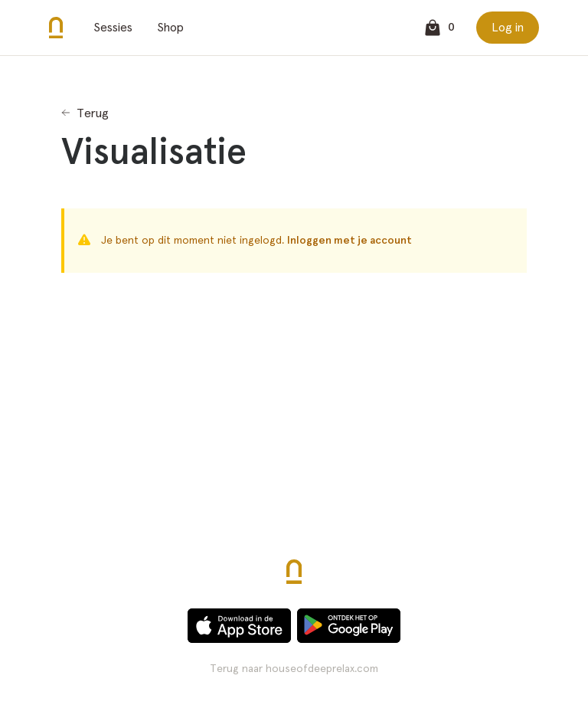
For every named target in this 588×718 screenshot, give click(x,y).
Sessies (113, 28)
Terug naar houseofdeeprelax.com (294, 669)
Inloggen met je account (350, 241)
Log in (508, 28)
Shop (170, 28)
